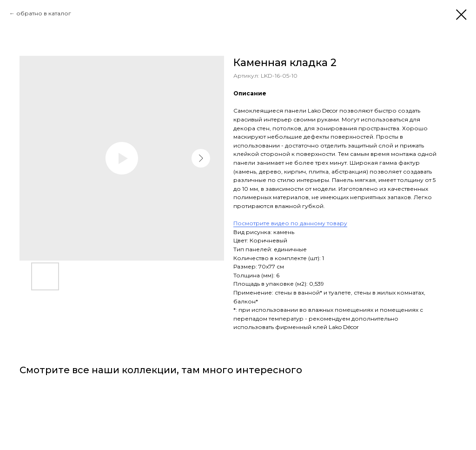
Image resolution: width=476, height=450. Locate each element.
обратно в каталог (44, 13)
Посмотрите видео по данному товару (290, 223)
